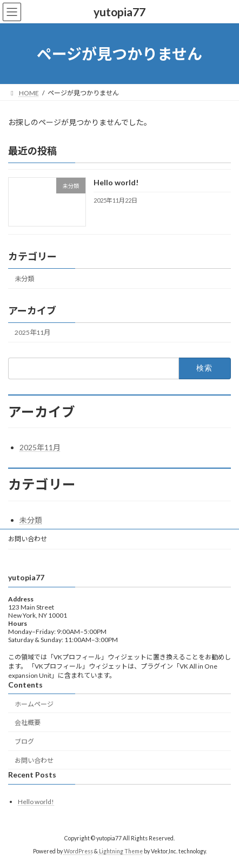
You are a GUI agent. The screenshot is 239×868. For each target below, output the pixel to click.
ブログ (24, 741)
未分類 (24, 279)
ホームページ (34, 704)
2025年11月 (32, 333)
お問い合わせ (28, 539)
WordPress (78, 851)
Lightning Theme (121, 851)
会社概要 (28, 723)
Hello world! (116, 183)
